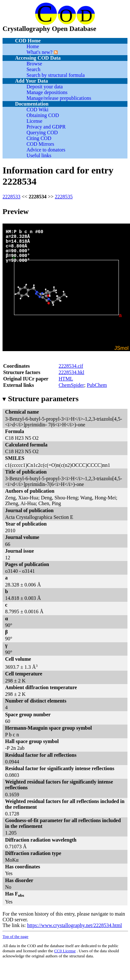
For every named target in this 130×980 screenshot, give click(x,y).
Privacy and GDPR (46, 127)
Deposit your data (45, 87)
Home (33, 46)
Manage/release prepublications (59, 98)
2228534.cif (71, 366)
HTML (66, 379)
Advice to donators (46, 150)
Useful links (39, 155)
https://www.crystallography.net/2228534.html (75, 925)
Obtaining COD (43, 115)
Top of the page (15, 936)
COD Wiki (37, 110)
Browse (34, 64)
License (34, 121)
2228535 (64, 197)
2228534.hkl (71, 372)
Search (33, 69)
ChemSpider (71, 385)
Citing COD (39, 138)
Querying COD (42, 133)
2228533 (11, 197)
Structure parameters (40, 399)
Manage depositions (47, 92)
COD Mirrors (40, 144)
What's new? (40, 52)
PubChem (97, 385)
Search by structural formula (56, 75)
